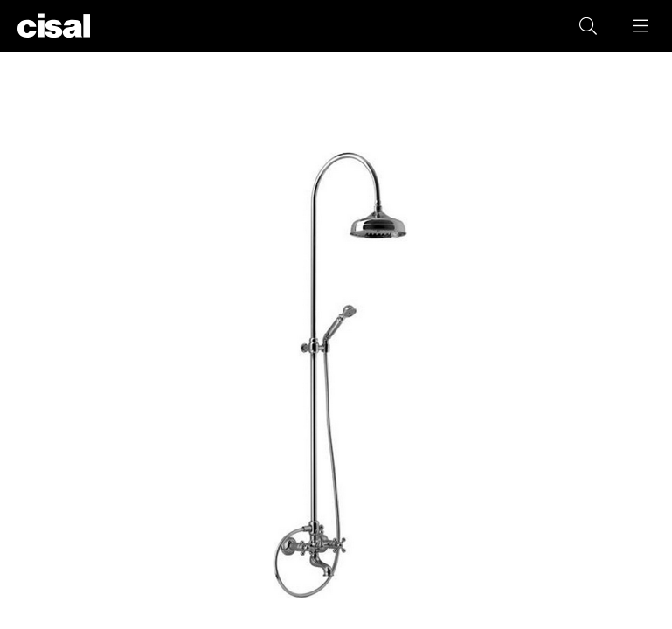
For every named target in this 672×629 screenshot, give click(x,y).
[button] (641, 26)
